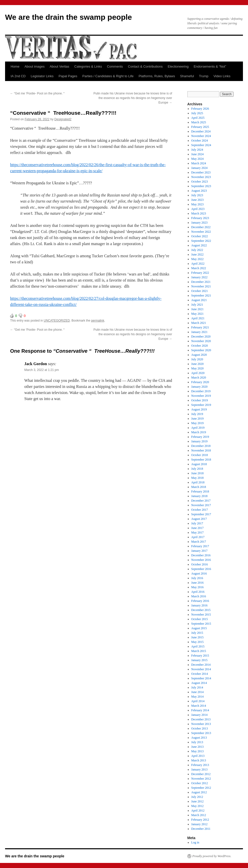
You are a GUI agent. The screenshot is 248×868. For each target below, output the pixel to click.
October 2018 (200, 455)
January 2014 (199, 715)
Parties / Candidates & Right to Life (108, 76)
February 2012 (200, 820)
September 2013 (201, 733)
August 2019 (199, 409)
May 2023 (198, 204)
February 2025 (200, 127)
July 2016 (197, 578)
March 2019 (199, 432)
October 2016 (200, 564)
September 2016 (201, 569)
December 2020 (201, 337)
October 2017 (200, 510)
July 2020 (197, 359)
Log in (195, 842)
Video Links (222, 76)
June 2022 (198, 254)
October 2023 (200, 182)
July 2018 (197, 469)
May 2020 (198, 368)
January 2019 (199, 441)
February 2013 (200, 765)
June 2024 (198, 154)
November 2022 (201, 232)
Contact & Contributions (145, 66)
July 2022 (197, 250)
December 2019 (201, 391)
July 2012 (197, 797)
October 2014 (200, 674)
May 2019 (198, 423)
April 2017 (198, 537)
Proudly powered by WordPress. (212, 856)
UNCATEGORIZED (57, 321)
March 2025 (199, 122)
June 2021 (198, 309)
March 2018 (199, 487)
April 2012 (198, 811)
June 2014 (198, 692)
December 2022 (201, 227)
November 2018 (201, 450)
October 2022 (200, 236)
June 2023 (198, 200)
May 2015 (198, 642)
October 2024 (200, 141)
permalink (98, 321)
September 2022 (201, 241)
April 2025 (198, 118)
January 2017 (199, 551)
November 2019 (201, 396)
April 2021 (198, 318)
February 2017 (200, 546)
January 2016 (199, 605)
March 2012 (199, 815)
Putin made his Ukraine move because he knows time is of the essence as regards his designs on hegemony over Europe (133, 98)
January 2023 (199, 223)
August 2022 (199, 245)
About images (35, 66)
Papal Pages (68, 76)
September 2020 (201, 350)
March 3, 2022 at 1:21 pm (42, 370)
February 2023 (200, 218)
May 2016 (198, 587)
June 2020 (198, 364)
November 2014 (201, 669)
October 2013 (200, 728)
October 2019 (200, 400)
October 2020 (200, 346)
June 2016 (198, 583)
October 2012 (200, 783)
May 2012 (198, 806)
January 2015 (199, 660)
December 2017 (201, 501)
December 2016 (201, 555)
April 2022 (198, 264)
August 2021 (199, 300)
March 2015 (199, 651)
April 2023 (198, 209)
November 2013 (201, 724)
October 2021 (200, 291)
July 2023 (197, 195)
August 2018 (199, 464)
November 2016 (201, 560)
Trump (204, 76)
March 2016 (199, 596)
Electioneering (178, 66)
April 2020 (198, 373)
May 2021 (198, 314)
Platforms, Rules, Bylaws (157, 76)
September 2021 (201, 295)
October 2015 (200, 619)
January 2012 (199, 824)
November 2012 (201, 779)
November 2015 (201, 615)
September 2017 (201, 514)
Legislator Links (42, 76)
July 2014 (197, 687)
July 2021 (197, 305)
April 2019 (198, 428)
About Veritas (59, 66)
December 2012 (201, 774)
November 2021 (201, 286)
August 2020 (199, 355)
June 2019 (198, 419)
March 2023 (199, 213)
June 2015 (198, 637)
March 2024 (199, 163)
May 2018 (198, 478)
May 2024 (198, 159)
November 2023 (201, 177)
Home (15, 66)
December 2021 (201, 282)
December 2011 (201, 829)
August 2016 (199, 574)
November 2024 (201, 136)
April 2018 (198, 482)
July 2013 (197, 742)
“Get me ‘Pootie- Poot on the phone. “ (37, 93)
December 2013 (201, 719)
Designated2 (63, 119)
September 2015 (201, 624)
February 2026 (200, 109)
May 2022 (198, 259)
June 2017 (198, 528)
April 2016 (198, 592)
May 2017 (198, 532)
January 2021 (199, 332)
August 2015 (199, 628)
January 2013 (199, 770)
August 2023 (199, 191)
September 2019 (201, 405)
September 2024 (201, 145)
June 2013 (198, 747)
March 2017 (199, 542)
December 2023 (201, 172)
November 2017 (201, 505)
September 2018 (201, 460)
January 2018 (199, 496)
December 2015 (201, 610)
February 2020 (200, 382)
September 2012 (201, 788)
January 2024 (199, 168)
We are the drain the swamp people (68, 17)
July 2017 (197, 523)
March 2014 (199, 706)
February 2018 (200, 491)
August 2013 (199, 738)
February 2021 (200, 327)
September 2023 (201, 186)
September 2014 (201, 678)
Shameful (187, 76)
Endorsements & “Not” (210, 66)
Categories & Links (88, 66)
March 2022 (199, 268)
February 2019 (200, 437)
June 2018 (198, 473)
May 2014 (198, 697)
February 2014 (200, 710)
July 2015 (197, 633)
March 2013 (199, 760)
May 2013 (198, 751)
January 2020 (199, 387)
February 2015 (200, 656)
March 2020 (199, 378)
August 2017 (199, 519)
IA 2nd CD (18, 76)
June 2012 (198, 801)
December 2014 (201, 665)
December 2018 (201, 446)
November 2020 (201, 341)
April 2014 (198, 701)
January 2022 (199, 277)
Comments (115, 66)
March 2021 (199, 323)
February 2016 (200, 601)
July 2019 (197, 414)
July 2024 (197, 150)
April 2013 (198, 756)
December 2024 (201, 131)
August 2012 (199, 792)
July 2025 (197, 113)
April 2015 (198, 646)
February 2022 (200, 273)
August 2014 (199, 683)
